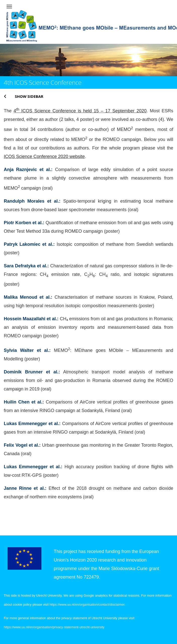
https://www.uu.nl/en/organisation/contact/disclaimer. (87, 605)
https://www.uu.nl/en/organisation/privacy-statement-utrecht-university (54, 627)
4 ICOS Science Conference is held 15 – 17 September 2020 (80, 111)
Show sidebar (29, 96)
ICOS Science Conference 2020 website (44, 156)
